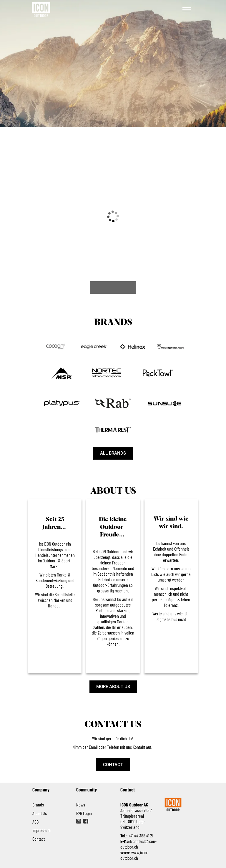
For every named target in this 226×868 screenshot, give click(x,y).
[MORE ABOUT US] (113, 687)
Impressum (41, 830)
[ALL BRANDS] (113, 453)
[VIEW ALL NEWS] (113, 288)
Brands (39, 805)
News (81, 805)
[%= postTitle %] (53, 236)
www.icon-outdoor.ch (134, 855)
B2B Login (84, 813)
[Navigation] (187, 10)
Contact (39, 839)
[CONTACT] (113, 765)
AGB (35, 822)
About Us (40, 813)
